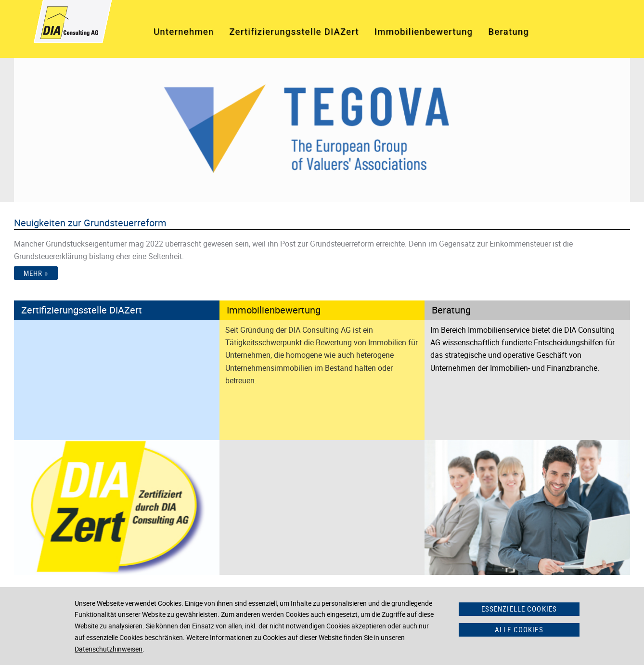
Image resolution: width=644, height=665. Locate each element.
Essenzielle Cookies (519, 609)
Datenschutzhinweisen (109, 649)
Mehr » (36, 273)
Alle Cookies (519, 629)
